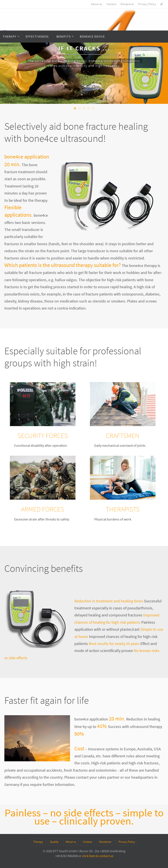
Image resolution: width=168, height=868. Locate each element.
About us (96, 4)
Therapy (38, 842)
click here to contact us (97, 856)
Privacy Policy (147, 4)
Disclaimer (127, 4)
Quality (54, 842)
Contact (111, 4)
